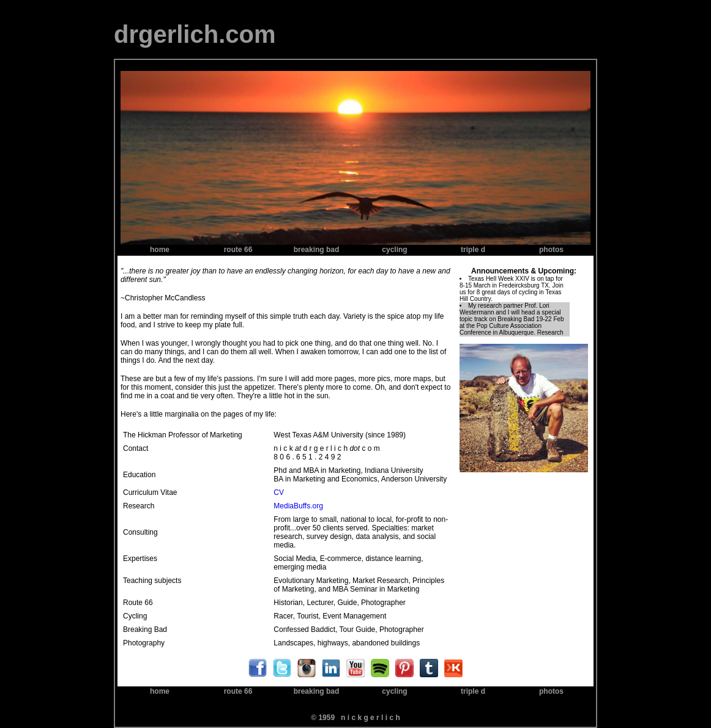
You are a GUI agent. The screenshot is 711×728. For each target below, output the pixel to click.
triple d (473, 250)
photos (551, 250)
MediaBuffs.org (298, 506)
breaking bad (317, 250)
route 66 (238, 250)
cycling (394, 250)
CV (279, 492)
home (160, 250)
